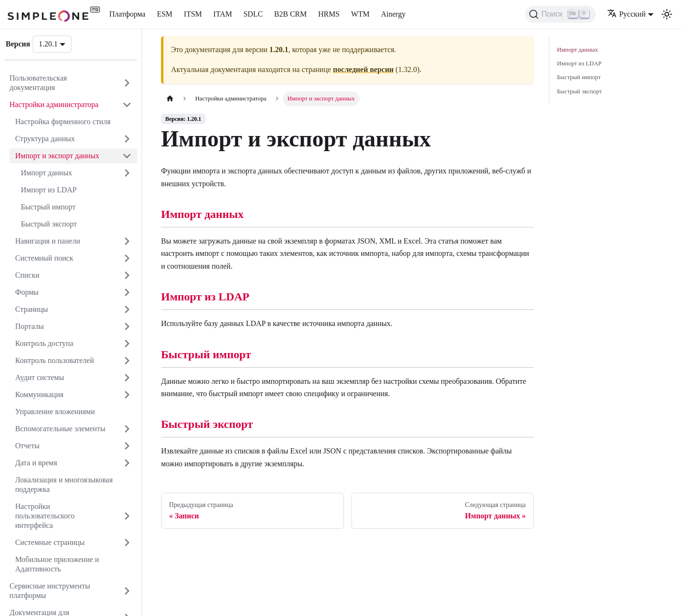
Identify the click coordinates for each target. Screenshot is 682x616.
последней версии (363, 69)
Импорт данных (46, 173)
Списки (27, 275)
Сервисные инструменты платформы (50, 591)
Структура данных (45, 139)
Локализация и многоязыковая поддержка (64, 485)
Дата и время (36, 463)
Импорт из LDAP (49, 190)
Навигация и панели (48, 241)
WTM (360, 14)
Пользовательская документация (38, 83)
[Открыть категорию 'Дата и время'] (127, 463)
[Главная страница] (170, 99)
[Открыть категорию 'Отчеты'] (127, 446)
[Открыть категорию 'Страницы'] (127, 309)
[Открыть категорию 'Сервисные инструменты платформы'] (127, 591)
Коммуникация (39, 394)
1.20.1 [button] (48, 44)
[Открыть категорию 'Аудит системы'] (127, 378)
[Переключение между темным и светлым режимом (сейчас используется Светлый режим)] (667, 14)
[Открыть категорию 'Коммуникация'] (127, 395)
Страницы (31, 309)
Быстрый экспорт (49, 224)
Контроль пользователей (54, 360)
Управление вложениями (55, 412)
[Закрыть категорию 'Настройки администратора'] (127, 105)
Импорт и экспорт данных (57, 156)
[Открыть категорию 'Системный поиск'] (127, 258)
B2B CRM (291, 14)
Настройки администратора (54, 104)
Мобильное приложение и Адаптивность (57, 564)
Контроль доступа (44, 343)
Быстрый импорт (48, 207)
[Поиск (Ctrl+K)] (561, 14)
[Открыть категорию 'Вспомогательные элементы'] (127, 429)
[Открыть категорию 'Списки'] (127, 275)
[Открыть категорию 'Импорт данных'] (127, 173)
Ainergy (393, 14)
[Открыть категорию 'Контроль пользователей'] (127, 361)
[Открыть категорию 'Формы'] (127, 292)
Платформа (127, 14)
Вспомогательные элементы (60, 429)
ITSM (193, 14)
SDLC (253, 14)
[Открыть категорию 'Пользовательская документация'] (127, 83)
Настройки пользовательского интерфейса (45, 516)
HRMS (329, 14)
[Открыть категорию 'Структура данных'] (127, 139)
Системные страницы (50, 542)
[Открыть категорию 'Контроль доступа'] (127, 344)
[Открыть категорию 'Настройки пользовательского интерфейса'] (127, 516)
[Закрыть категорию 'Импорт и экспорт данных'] (127, 156)
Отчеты (27, 446)
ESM (165, 14)
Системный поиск (44, 258)
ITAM (223, 14)
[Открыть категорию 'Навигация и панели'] (127, 241)
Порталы (30, 326)
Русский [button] (626, 14)
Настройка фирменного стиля (63, 122)
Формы (27, 292)
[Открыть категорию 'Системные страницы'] (127, 543)
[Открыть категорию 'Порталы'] (127, 326)
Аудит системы (40, 377)
